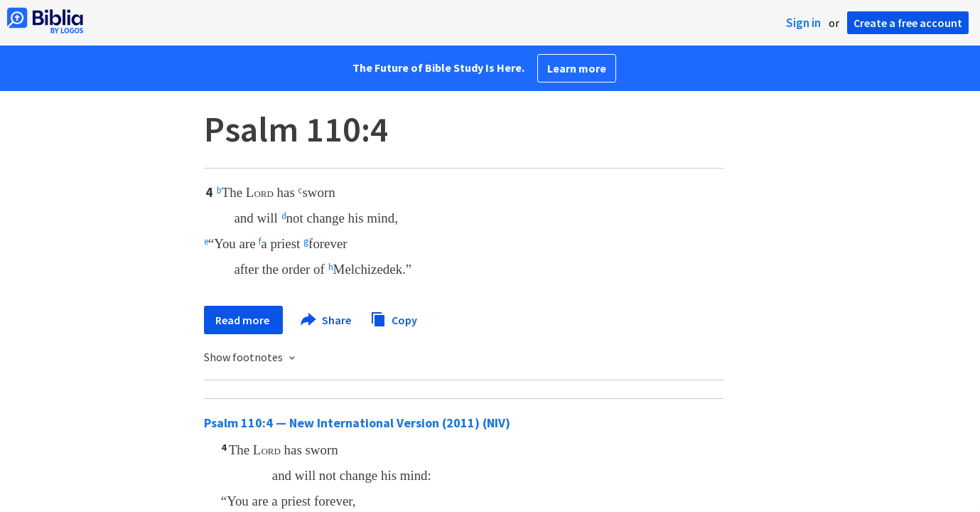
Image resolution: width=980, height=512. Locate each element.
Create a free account (908, 23)
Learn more (577, 68)
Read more (243, 320)
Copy (394, 318)
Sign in (803, 23)
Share (327, 320)
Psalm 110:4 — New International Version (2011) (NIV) (357, 423)
